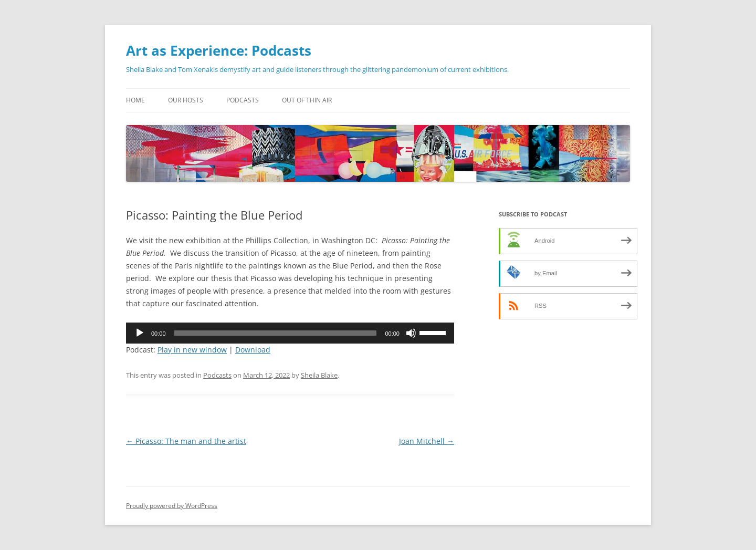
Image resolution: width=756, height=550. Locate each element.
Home (135, 100)
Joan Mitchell (427, 441)
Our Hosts (186, 100)
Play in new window (192, 350)
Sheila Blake (319, 375)
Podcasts (243, 100)
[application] (290, 333)
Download (253, 350)
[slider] (276, 333)
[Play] (140, 333)
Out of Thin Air (307, 100)
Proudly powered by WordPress (172, 506)
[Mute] (411, 333)
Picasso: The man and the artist (186, 441)
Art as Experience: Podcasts (219, 50)
